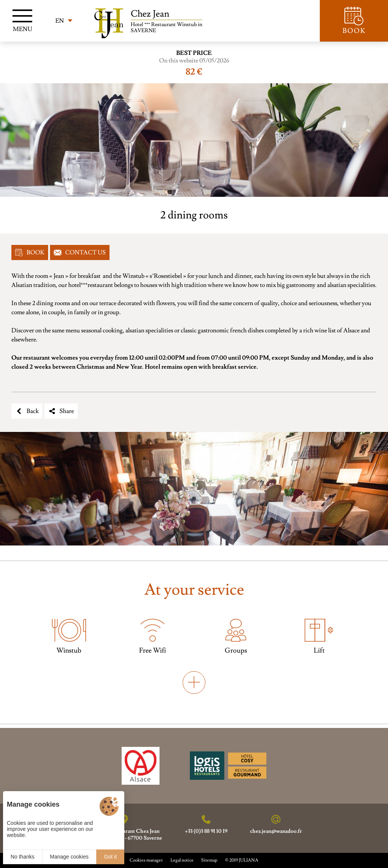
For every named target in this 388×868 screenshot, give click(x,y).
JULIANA (249, 860)
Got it (110, 857)
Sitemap (209, 860)
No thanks (23, 857)
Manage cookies (69, 857)
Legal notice (182, 860)
